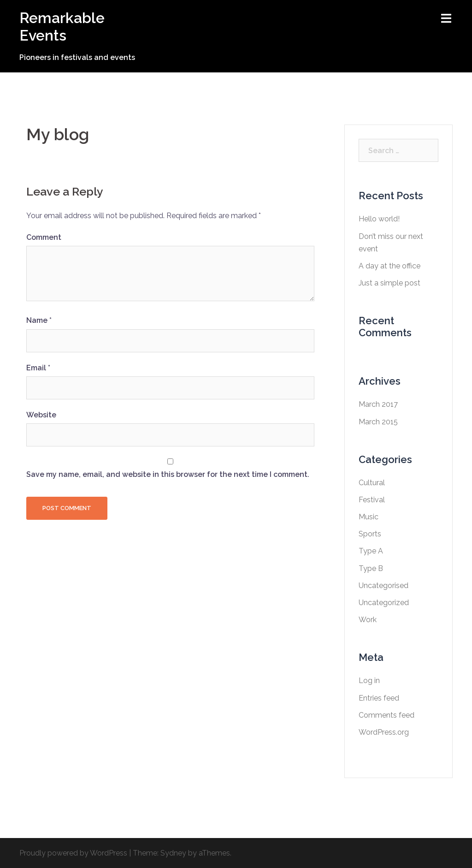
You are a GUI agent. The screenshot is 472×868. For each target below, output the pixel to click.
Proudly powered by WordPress (73, 853)
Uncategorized (384, 603)
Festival (372, 500)
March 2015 (378, 422)
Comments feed (386, 715)
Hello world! (379, 219)
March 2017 (378, 404)
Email (38, 368)
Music (369, 517)
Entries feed (379, 698)
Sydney (173, 853)
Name (39, 320)
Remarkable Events (62, 27)
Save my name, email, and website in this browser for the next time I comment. (168, 474)
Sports (370, 534)
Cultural (372, 483)
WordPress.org (384, 732)
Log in (369, 681)
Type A (371, 551)
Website (41, 415)
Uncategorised (383, 586)
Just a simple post (389, 283)
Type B (371, 568)
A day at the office (389, 266)
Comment (44, 237)
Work (368, 620)
